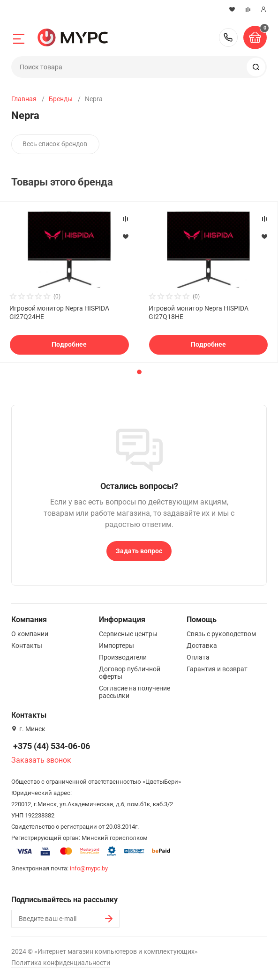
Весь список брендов (55, 144)
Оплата (198, 657)
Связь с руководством (221, 634)
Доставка (202, 646)
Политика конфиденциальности (61, 963)
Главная (24, 99)
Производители (123, 657)
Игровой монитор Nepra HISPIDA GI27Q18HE (199, 312)
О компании (30, 634)
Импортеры (116, 646)
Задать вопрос (139, 551)
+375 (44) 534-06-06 (228, 37)
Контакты (27, 646)
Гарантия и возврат (217, 669)
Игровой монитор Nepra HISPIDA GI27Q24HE (59, 312)
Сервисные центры (128, 634)
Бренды (61, 99)
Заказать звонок (41, 760)
